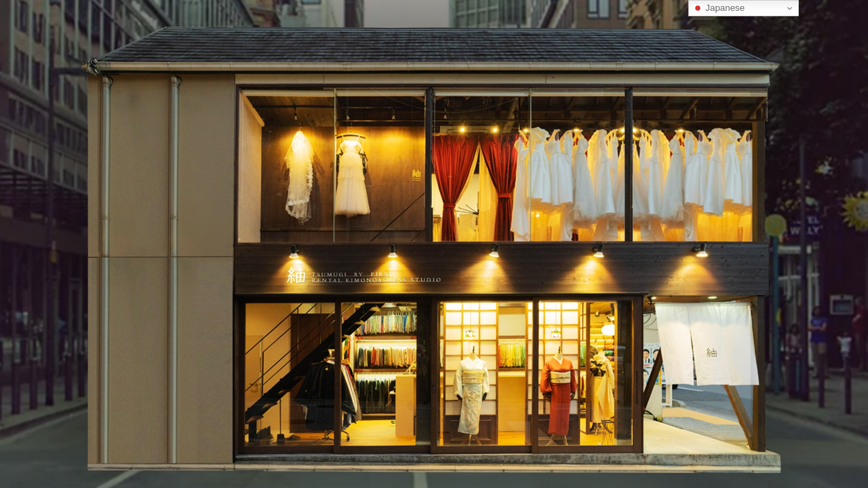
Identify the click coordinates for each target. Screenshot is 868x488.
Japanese (719, 8)
